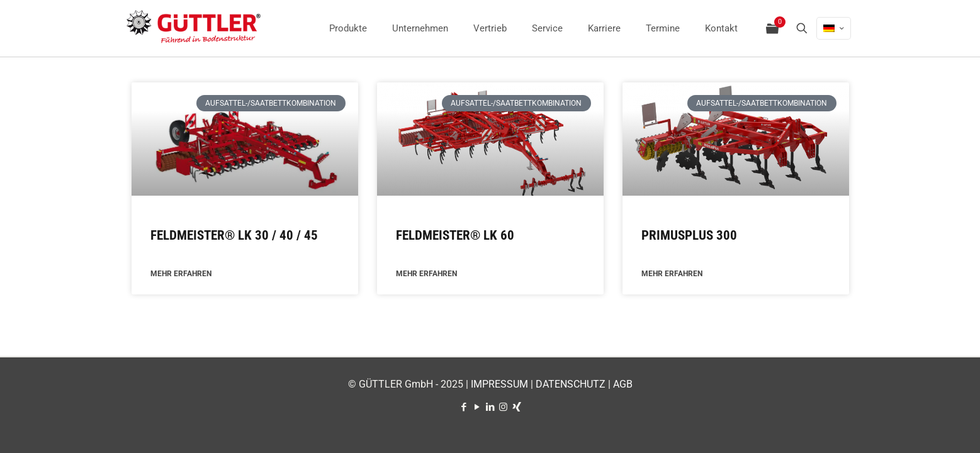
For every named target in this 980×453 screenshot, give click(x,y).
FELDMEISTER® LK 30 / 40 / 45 (234, 235)
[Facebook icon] (464, 407)
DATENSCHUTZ (571, 384)
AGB (623, 384)
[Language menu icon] (834, 28)
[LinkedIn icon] (490, 407)
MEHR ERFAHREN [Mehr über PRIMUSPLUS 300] (672, 274)
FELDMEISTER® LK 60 (455, 235)
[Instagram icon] (503, 407)
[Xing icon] (516, 407)
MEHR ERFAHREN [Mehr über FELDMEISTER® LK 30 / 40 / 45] (181, 274)
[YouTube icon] (477, 407)
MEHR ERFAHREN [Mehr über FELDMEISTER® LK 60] (426, 274)
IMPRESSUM (499, 384)
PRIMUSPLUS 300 (689, 235)
